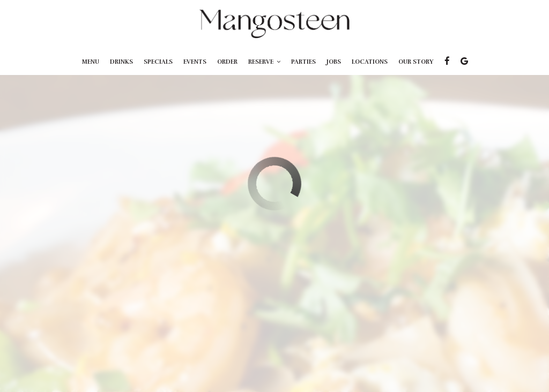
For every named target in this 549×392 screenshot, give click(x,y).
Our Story (416, 62)
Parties (303, 62)
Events (195, 62)
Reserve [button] (264, 62)
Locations (370, 62)
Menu (91, 62)
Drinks (121, 62)
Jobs (334, 62)
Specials (158, 62)
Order (227, 62)
